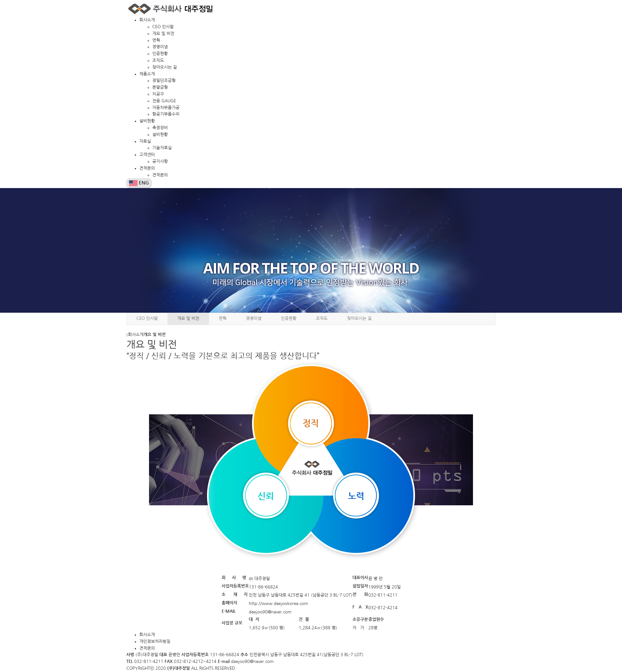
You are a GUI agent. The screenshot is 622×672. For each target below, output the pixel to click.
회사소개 (147, 20)
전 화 (360, 594)
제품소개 (147, 74)
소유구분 (360, 619)
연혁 (156, 40)
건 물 (304, 619)
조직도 (158, 60)
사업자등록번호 (235, 586)
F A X (360, 607)
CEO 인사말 (163, 27)
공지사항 (160, 161)
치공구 (158, 94)
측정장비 (160, 128)
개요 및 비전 (163, 34)
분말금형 (160, 87)
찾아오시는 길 (165, 67)
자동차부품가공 (166, 108)
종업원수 (376, 619)
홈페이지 (229, 603)
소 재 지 (235, 594)
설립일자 (360, 586)
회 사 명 (234, 578)
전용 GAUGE (164, 101)
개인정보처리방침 (155, 641)
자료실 (145, 141)
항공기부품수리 (166, 114)
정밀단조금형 (164, 80)
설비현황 (147, 121)
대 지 (254, 619)
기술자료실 (162, 148)
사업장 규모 (233, 623)
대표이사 (360, 578)
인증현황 (160, 54)
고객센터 (147, 155)
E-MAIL (229, 611)
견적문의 (147, 168)
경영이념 (160, 47)
